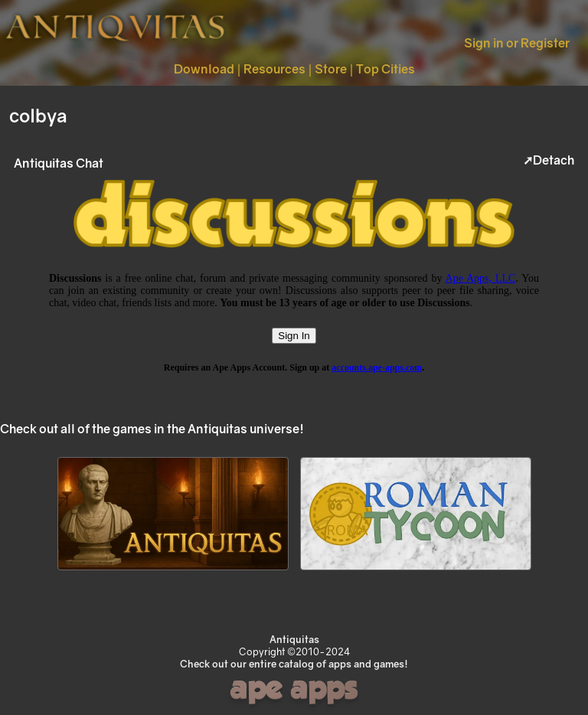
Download (204, 69)
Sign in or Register (517, 43)
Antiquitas (294, 639)
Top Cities (385, 69)
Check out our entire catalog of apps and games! (294, 664)
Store (331, 69)
